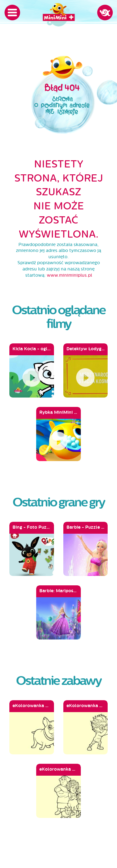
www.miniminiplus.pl (69, 275)
